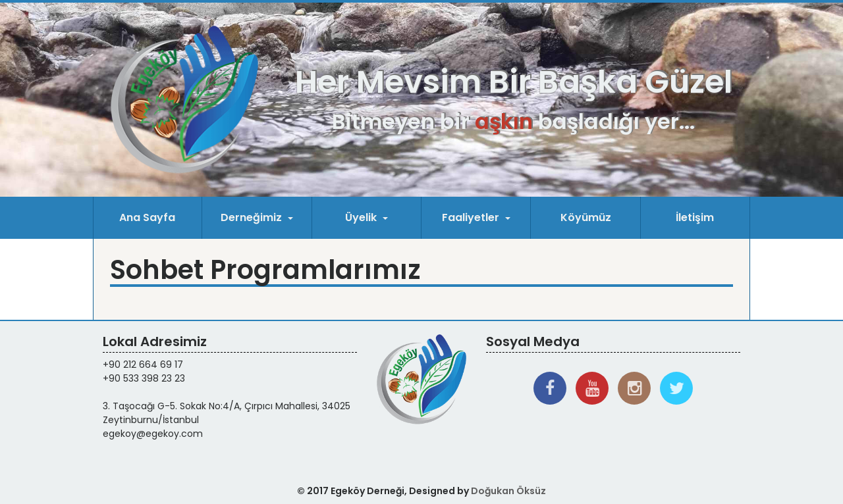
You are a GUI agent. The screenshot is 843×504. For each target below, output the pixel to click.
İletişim (695, 217)
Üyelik (362, 217)
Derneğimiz (253, 217)
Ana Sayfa (147, 217)
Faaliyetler (472, 217)
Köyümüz (586, 217)
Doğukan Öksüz (508, 491)
